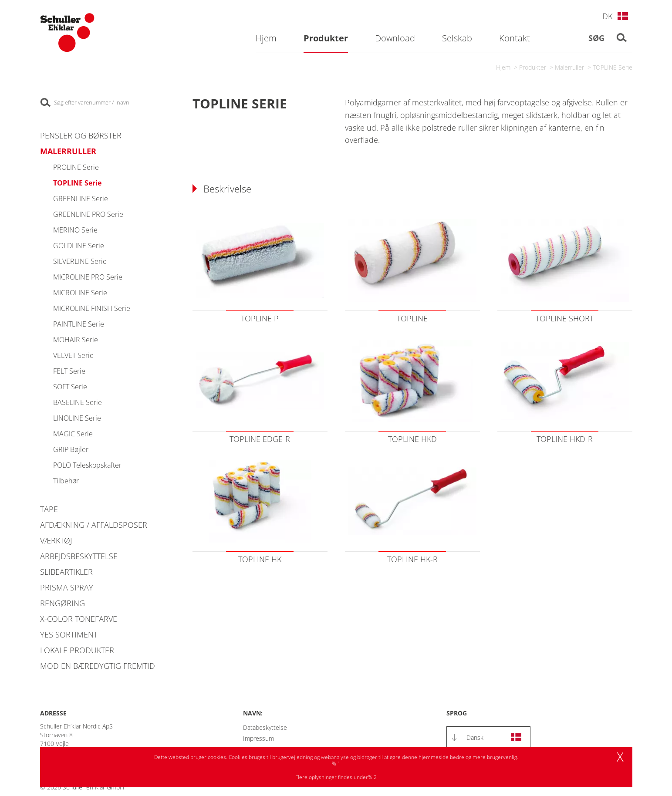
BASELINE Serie (78, 402)
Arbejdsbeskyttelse (79, 556)
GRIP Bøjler (71, 449)
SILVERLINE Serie (80, 261)
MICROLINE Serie (80, 293)
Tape (49, 509)
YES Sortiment (69, 634)
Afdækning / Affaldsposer (94, 525)
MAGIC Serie (73, 434)
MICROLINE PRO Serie (88, 277)
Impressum (258, 738)
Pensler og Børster (81, 135)
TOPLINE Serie (613, 67)
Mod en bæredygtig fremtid (98, 666)
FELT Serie (69, 371)
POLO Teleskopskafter (87, 465)
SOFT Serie (70, 387)
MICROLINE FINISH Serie (92, 308)
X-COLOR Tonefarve (79, 619)
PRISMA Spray (67, 587)
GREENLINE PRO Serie (88, 214)
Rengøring (62, 603)
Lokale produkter (77, 650)
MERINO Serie (75, 230)
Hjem (503, 67)
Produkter (533, 67)
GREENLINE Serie (81, 199)
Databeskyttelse (265, 727)
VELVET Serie (73, 355)
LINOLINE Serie (77, 418)
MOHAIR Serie (76, 340)
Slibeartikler (66, 572)
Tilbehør (66, 481)
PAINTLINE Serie (79, 324)
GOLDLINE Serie (79, 246)
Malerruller (569, 67)
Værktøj (56, 540)
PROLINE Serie (76, 167)
